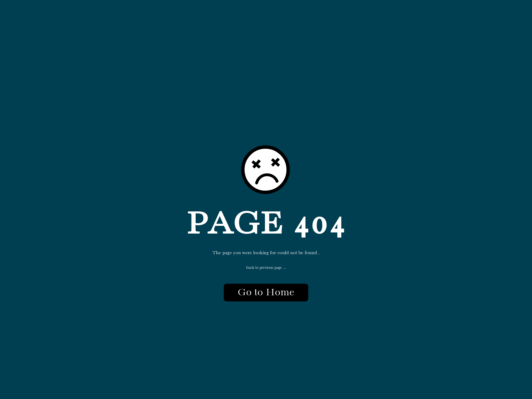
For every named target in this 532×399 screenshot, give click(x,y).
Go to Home (266, 293)
